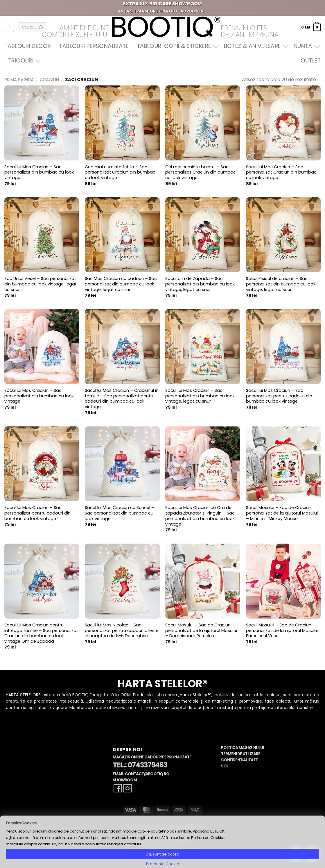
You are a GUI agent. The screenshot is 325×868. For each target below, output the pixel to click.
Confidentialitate (239, 760)
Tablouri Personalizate (94, 46)
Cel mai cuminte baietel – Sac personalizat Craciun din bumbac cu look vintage (201, 172)
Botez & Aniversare (255, 46)
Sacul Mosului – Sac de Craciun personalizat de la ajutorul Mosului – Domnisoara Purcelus (201, 631)
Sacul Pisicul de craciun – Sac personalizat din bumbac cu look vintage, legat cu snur (281, 284)
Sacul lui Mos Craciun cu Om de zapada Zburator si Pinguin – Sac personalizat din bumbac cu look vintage (200, 516)
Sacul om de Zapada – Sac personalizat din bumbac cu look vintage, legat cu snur (200, 284)
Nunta (305, 46)
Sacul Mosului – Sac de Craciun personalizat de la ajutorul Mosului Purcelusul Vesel (282, 631)
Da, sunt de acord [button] (162, 854)
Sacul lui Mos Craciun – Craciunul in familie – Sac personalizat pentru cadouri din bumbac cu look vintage (122, 399)
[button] (311, 27)
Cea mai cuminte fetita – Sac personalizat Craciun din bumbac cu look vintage (120, 172)
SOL (225, 766)
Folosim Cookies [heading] (21, 823)
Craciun (49, 80)
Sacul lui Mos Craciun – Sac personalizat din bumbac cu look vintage (39, 172)
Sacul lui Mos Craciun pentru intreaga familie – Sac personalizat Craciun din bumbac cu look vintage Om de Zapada (41, 633)
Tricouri (23, 61)
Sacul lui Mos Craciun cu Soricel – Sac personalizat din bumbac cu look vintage (120, 513)
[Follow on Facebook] (118, 788)
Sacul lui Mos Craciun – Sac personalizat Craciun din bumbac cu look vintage (281, 172)
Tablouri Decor (28, 46)
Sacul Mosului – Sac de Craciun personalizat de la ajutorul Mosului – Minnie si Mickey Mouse (282, 513)
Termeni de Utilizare (241, 754)
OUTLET (311, 61)
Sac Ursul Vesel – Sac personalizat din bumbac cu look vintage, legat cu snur (41, 284)
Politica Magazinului (242, 748)
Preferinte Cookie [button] (163, 864)
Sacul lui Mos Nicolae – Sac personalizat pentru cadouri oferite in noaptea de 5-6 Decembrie (122, 631)
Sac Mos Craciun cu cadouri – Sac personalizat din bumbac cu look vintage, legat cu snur (121, 284)
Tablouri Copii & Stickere (176, 46)
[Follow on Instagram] (128, 788)
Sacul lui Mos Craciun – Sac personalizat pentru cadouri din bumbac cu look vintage (279, 396)
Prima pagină (19, 80)
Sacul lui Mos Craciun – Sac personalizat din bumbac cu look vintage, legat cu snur (200, 396)
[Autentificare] (10, 27)
